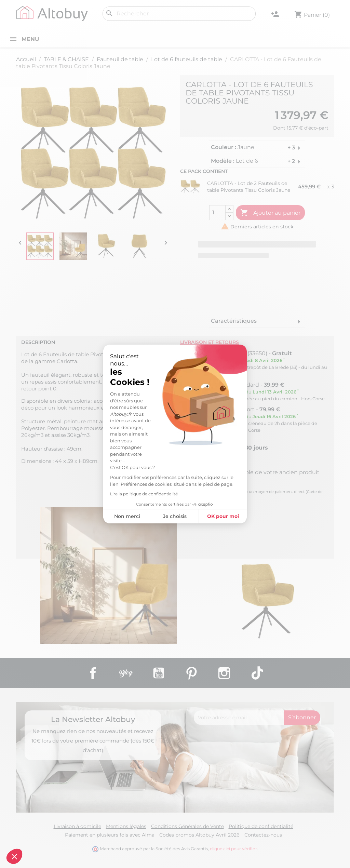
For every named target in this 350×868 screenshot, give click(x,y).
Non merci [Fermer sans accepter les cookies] (72, 516)
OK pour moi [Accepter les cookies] (168, 516)
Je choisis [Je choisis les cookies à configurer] (120, 516)
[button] (14, 856)
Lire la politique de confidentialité (89, 494)
